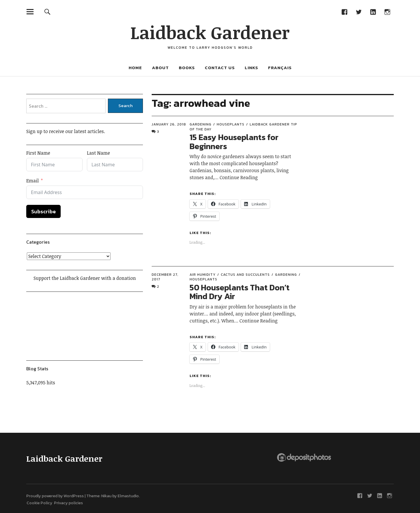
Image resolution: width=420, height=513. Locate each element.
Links (251, 68)
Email (33, 181)
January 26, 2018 (169, 124)
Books (187, 68)
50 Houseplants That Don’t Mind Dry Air (240, 292)
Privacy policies (68, 503)
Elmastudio (128, 496)
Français (280, 68)
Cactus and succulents (245, 275)
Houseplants (231, 124)
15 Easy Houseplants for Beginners (234, 142)
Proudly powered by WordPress (55, 496)
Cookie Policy (40, 503)
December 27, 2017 (165, 277)
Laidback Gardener (210, 32)
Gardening (201, 124)
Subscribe (43, 211)
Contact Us (220, 68)
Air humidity (203, 275)
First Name (38, 153)
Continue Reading (239, 177)
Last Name (98, 153)
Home (135, 68)
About (160, 68)
